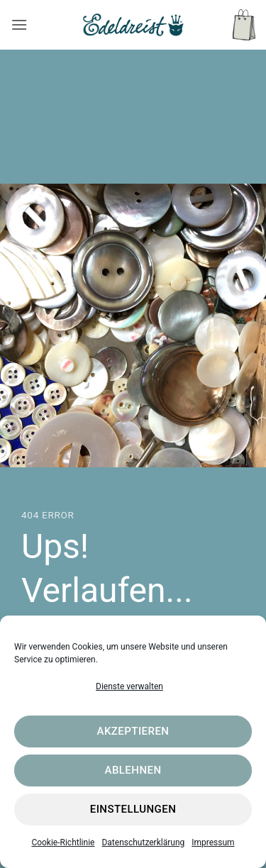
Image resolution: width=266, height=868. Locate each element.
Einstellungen (133, 809)
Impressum (213, 842)
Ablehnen (133, 770)
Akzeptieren (133, 731)
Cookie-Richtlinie (63, 842)
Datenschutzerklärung (143, 842)
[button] (19, 24)
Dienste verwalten (129, 686)
